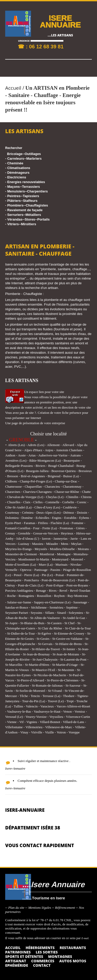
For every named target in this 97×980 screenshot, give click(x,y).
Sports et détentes (24, 956)
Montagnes (60, 956)
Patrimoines (18, 952)
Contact (42, 965)
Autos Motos (73, 961)
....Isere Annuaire (53, 884)
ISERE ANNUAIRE (60, 21)
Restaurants (73, 948)
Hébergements (40, 948)
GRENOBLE (21, 440)
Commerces (43, 961)
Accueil (13, 88)
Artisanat (16, 961)
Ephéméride (17, 965)
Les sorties (47, 952)
